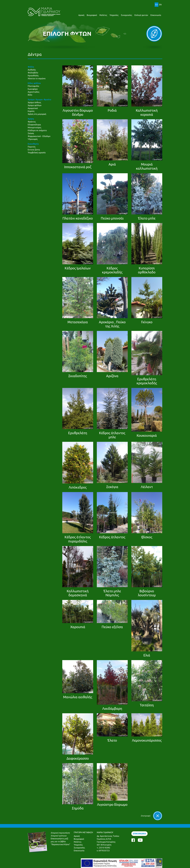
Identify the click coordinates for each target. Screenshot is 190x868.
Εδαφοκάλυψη (34, 125)
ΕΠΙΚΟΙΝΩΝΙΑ (139, 834)
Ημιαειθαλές (33, 76)
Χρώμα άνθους (34, 102)
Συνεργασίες (127, 15)
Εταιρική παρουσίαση (60, 833)
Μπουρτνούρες (35, 127)
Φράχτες (32, 122)
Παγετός (32, 147)
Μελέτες (103, 15)
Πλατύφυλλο (33, 86)
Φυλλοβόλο (33, 73)
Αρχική (81, 15)
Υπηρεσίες (114, 15)
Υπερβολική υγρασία (37, 153)
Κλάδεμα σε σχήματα (37, 130)
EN (160, 5)
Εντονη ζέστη (34, 150)
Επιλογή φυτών (141, 15)
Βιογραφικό (92, 15)
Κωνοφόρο (33, 89)
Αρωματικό (33, 108)
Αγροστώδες (34, 92)
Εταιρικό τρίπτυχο (59, 836)
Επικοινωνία (156, 15)
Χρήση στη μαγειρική (37, 114)
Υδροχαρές (33, 139)
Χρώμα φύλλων (35, 105)
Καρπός (31, 111)
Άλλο (30, 95)
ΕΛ (156, 5)
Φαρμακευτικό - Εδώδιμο (39, 136)
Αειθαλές (32, 70)
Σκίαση (31, 133)
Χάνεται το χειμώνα (37, 78)
